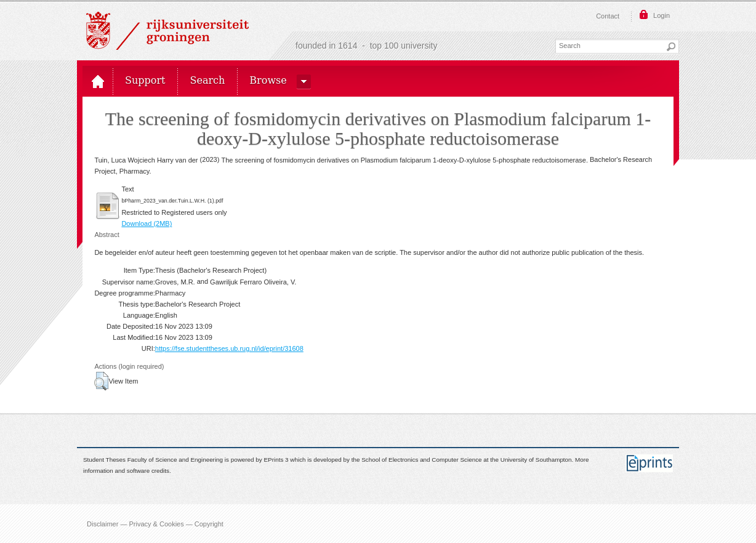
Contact (608, 16)
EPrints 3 (276, 460)
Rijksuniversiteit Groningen (167, 31)
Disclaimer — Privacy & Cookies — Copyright (155, 523)
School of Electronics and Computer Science (421, 460)
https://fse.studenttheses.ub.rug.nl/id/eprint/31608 (229, 348)
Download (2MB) (147, 223)
